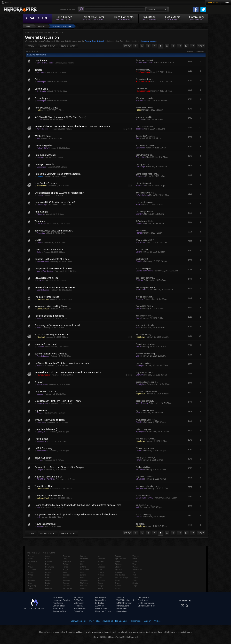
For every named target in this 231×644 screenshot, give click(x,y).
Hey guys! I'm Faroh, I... (146, 458)
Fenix (47, 583)
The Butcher (120, 575)
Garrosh (48, 588)
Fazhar (139, 233)
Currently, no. (142, 89)
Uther (135, 559)
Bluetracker (122, 609)
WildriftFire (58, 609)
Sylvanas (119, 569)
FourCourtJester (143, 72)
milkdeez (140, 129)
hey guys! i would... (144, 117)
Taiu (39, 138)
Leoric (83, 561)
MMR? (38, 240)
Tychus (118, 586)
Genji (65, 559)
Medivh (83, 588)
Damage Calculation (45, 164)
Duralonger (41, 167)
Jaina (65, 578)
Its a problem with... (144, 316)
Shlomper (41, 366)
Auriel (30, 578)
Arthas (31, 575)
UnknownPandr (43, 299)
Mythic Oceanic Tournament (49, 250)
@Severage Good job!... (146, 420)
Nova (100, 569)
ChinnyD (40, 214)
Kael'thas (66, 586)
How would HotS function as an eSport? (55, 202)
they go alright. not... (145, 297)
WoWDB (120, 597)
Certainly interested (144, 127)
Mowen (139, 517)
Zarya (135, 580)
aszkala (40, 394)
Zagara (135, 578)
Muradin (101, 561)
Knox (39, 328)
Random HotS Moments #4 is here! (52, 259)
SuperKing (41, 233)
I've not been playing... (146, 344)
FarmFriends (80, 609)
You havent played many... (147, 486)
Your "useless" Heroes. (46, 183)
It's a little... (141, 524)
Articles (157, 621)
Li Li (82, 564)
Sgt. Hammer (120, 559)
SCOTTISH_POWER (45, 479)
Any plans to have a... (145, 373)
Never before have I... (145, 108)
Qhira (100, 578)
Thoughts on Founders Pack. (49, 496)
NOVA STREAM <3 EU (46, 278)
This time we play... (144, 268)
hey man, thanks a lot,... (146, 325)
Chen (47, 556)
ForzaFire (79, 611)
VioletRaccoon (43, 403)
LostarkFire (100, 600)
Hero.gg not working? (45, 155)
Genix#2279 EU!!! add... (146, 306)
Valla (135, 564)
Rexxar (100, 588)
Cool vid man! (142, 259)
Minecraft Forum (103, 611)
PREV (127, 46)
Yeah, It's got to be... (145, 155)
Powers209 (141, 157)
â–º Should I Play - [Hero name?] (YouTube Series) (60, 117)
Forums (42, 26)
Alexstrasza (33, 561)
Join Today (213, 2)
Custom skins (41, 89)
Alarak (30, 559)
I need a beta (41, 439)
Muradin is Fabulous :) (46, 429)
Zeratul (135, 583)
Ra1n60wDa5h (142, 195)
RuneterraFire (59, 611)
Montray (40, 318)
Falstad (48, 580)
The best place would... (146, 439)
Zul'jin (135, 586)
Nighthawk (41, 337)
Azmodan (32, 580)
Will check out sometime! (147, 391)
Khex (138, 413)
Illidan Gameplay (43, 458)
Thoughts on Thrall (44, 486)
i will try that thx (143, 164)
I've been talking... (144, 467)
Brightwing (32, 586)
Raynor (100, 583)
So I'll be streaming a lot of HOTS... (52, 335)
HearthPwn (122, 611)
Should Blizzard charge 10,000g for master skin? (59, 193)
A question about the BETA (48, 477)
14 (186, 46)
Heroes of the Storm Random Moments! (55, 287)
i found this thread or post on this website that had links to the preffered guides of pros (78, 505)
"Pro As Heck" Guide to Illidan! (50, 420)
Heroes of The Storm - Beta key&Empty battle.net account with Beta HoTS (72, 126)
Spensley (41, 195)
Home (29, 26)
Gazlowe (66, 556)
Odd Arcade (42, 224)
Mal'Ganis (84, 580)
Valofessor (79, 603)
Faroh (39, 460)
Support (148, 621)
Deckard (49, 569)
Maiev (83, 578)
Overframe (143, 600)
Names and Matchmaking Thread (52, 306)
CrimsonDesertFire (147, 606)
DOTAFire (79, 600)
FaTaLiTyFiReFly (44, 148)
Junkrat (66, 583)
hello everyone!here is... (146, 287)
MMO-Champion (124, 603)
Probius (101, 575)
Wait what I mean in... (145, 98)
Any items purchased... (146, 477)
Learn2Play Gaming (45, 271)
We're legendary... (144, 70)
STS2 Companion (146, 603)
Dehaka (48, 572)
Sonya (118, 561)
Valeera (136, 561)
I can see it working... (145, 202)
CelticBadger (42, 205)
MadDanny (41, 186)
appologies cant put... (145, 401)
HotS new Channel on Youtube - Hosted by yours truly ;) (63, 363)
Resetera (78, 606)
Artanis (31, 572)
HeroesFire (100, 597)
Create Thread (48, 46)
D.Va (47, 564)
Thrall (117, 580)
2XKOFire (100, 606)
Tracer (118, 583)
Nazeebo (101, 567)
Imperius (66, 575)
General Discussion (62, 26)
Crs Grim (140, 214)
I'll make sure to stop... (146, 448)
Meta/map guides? (44, 146)
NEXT (201, 46)
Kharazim (84, 559)
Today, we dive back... (145, 60)
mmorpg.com (123, 606)
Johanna (66, 580)
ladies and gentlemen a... (147, 382)
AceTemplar (42, 82)
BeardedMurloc (43, 261)
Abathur (31, 556)
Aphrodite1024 (43, 129)
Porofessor (58, 603)
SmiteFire (79, 597)
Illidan (65, 572)
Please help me (43, 98)
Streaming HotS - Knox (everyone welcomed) (58, 325)
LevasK (40, 176)
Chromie (49, 561)
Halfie (39, 110)
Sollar (39, 252)
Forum (31, 46)
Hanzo (65, 567)
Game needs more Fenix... (147, 174)
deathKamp (141, 488)
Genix (39, 243)
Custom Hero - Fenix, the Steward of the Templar (59, 467)
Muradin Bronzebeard (46, 344)
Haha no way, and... (144, 429)
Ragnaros (102, 580)
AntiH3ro (40, 280)
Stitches (118, 564)
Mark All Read (68, 46)
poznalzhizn (141, 242)
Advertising (108, 621)
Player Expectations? (45, 524)
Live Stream (41, 60)
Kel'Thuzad (67, 588)
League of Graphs (61, 600)
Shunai (139, 205)
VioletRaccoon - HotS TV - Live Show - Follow (58, 401)
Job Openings (121, 621)
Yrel (134, 575)
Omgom (40, 470)
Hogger (66, 569)
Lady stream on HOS (45, 391)
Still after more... (143, 250)
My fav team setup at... (146, 410)
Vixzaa (40, 120)
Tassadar (119, 572)
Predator (140, 299)
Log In (226, 2)
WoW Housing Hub (125, 600)
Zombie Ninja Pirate (45, 63)
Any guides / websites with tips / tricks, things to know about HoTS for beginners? (76, 514)
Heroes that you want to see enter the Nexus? (58, 174)
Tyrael (118, 588)
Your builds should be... (146, 146)
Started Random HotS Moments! (51, 354)
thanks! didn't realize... (146, 136)
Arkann (40, 413)
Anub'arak (32, 569)
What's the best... (43, 136)
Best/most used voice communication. (54, 231)
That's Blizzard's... (144, 496)
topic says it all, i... (144, 505)
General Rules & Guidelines (96, 41)
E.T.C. (48, 578)
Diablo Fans (143, 597)
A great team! (41, 410)
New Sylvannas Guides (46, 108)
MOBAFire (58, 597)
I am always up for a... (145, 212)
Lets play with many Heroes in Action (53, 268)
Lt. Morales (85, 569)
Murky (100, 564)
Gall (47, 586)
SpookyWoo (42, 384)
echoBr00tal (42, 451)
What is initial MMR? (145, 240)
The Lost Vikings (122, 578)
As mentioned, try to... (145, 79)
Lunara (83, 575)
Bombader (140, 176)
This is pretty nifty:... (145, 514)
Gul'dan (66, 564)
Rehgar (101, 586)
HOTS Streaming (43, 448)
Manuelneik (41, 441)
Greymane (67, 561)
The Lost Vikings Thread (47, 297)
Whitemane (137, 569)
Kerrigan (84, 556)
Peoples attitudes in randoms (49, 316)
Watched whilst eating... (146, 354)
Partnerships (136, 621)
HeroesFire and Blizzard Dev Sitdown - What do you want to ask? (68, 372)
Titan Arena (40, 221)
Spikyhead (140, 148)
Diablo (48, 575)
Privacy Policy (94, 621)
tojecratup (41, 72)
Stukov (118, 567)
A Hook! (39, 382)
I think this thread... (144, 183)
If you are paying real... (146, 193)
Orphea (101, 572)
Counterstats (59, 606)
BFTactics (100, 603)
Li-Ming (83, 567)
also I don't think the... (145, 278)
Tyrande (136, 556)
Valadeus (41, 347)
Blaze (30, 583)
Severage (41, 422)
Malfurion (84, 583)
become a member (149, 41)
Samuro (118, 556)
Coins (38, 79)
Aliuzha (40, 157)
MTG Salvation (102, 609)
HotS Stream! (41, 212)
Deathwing (49, 567)
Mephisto (101, 559)
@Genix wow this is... (145, 221)
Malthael (84, 586)
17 (193, 46)
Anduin (31, 567)
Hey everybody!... (143, 363)
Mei (99, 556)
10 (180, 46)
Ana (30, 564)
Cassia (31, 588)
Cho (47, 559)
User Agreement (78, 621)
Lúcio (82, 572)
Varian (135, 567)
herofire (38, 70)
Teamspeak (141, 231)
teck (39, 507)
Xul (134, 572)
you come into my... (144, 335)
